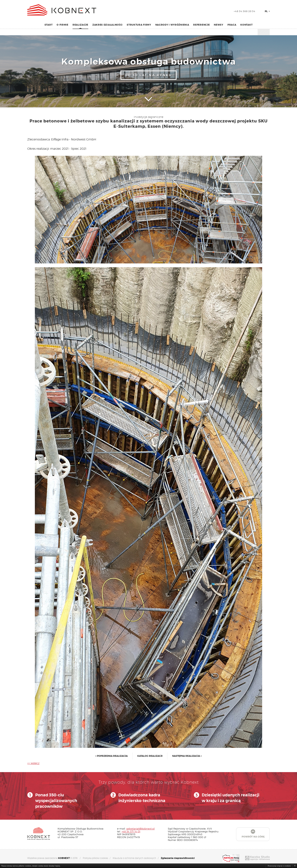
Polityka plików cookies (95, 858)
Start (49, 25)
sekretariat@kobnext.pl (141, 829)
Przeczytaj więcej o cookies (279, 866)
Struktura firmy (139, 25)
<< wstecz (33, 763)
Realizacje (80, 25)
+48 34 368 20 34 (244, 11)
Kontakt (246, 25)
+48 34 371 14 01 (131, 831)
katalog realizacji (150, 756)
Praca (232, 25)
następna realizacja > (187, 756)
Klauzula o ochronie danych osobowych (134, 858)
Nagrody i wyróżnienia (172, 25)
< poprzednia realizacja (111, 756)
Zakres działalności (107, 25)
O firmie (63, 25)
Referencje (201, 25)
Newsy (219, 25)
